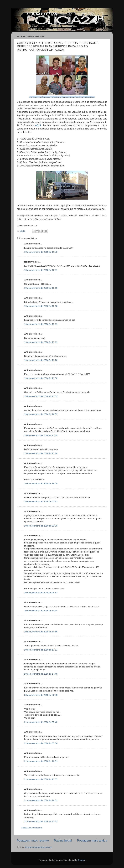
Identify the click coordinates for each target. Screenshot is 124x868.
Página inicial (63, 840)
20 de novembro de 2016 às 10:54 (41, 611)
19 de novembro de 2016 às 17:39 (41, 435)
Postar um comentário (32, 828)
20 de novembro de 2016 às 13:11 (41, 650)
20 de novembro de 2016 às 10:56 (41, 632)
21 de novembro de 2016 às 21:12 (41, 821)
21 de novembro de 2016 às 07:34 (41, 743)
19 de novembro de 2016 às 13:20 (41, 360)
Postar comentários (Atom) (38, 847)
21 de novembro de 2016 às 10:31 (41, 761)
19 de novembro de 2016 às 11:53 (41, 252)
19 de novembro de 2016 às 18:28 (41, 484)
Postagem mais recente (33, 840)
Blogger (81, 860)
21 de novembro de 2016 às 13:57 (41, 779)
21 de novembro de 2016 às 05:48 (41, 722)
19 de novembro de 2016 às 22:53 (41, 502)
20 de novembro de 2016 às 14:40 (41, 674)
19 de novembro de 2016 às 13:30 (41, 378)
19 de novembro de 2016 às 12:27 (41, 270)
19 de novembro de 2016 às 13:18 (41, 306)
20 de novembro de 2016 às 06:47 (41, 593)
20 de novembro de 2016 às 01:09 (41, 526)
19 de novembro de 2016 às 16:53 (41, 414)
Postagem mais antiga (92, 840)
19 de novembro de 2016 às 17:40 (41, 453)
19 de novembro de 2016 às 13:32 (41, 396)
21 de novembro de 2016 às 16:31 (41, 800)
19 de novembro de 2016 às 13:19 (41, 324)
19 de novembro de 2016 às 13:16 (41, 288)
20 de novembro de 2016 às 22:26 (41, 695)
